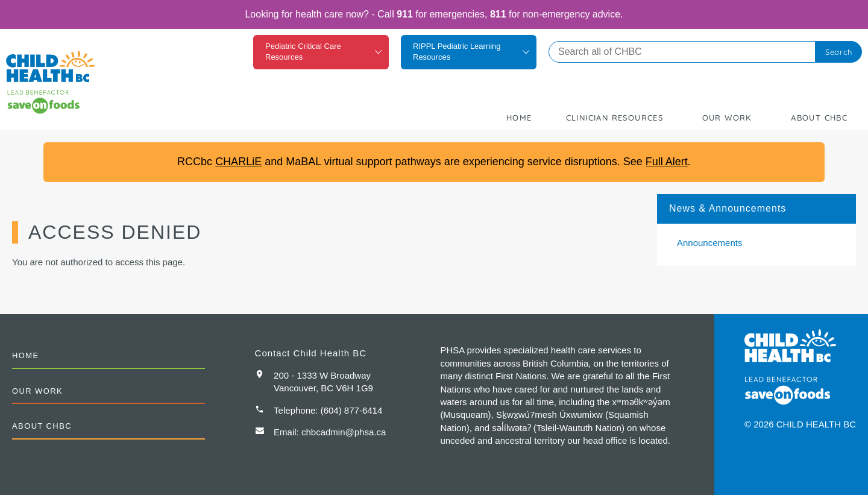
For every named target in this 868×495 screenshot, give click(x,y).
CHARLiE (238, 162)
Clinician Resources (615, 118)
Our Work (727, 118)
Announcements (709, 243)
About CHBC (819, 118)
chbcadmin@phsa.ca (344, 432)
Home (519, 118)
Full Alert (667, 162)
